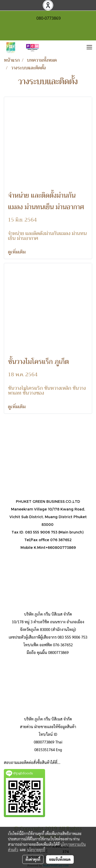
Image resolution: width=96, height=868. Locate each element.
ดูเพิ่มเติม (17, 252)
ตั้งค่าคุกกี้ (33, 859)
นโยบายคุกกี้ (36, 850)
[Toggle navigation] (89, 48)
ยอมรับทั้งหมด (60, 859)
